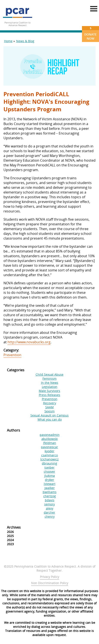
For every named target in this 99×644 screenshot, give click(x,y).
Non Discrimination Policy (50, 583)
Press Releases (49, 395)
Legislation (50, 387)
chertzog (50, 496)
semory (49, 504)
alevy (50, 508)
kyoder (49, 451)
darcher (49, 512)
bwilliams (50, 492)
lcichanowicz (49, 459)
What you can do (50, 419)
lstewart (50, 484)
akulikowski (50, 439)
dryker (49, 480)
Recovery (50, 403)
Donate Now (90, 33)
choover (49, 471)
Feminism (49, 379)
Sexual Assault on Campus (49, 415)
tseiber (49, 467)
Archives (14, 527)
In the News (50, 383)
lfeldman (50, 443)
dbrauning (49, 463)
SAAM (49, 407)
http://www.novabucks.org (29, 342)
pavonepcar (49, 447)
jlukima (49, 476)
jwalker (50, 488)
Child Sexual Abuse (49, 374)
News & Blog (25, 41)
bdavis (50, 500)
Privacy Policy (49, 577)
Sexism (49, 411)
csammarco (49, 455)
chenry (50, 516)
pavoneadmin (50, 435)
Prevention (12, 355)
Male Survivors (49, 391)
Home (8, 41)
